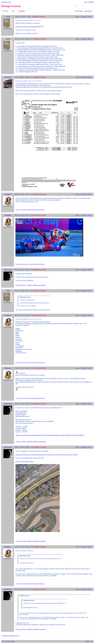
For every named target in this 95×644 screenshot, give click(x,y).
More (90, 17)
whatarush (8, 77)
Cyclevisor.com (6, 2)
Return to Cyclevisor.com (11, 636)
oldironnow (8, 270)
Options (89, 11)
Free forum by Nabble (8, 641)
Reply (77, 17)
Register (91, 2)
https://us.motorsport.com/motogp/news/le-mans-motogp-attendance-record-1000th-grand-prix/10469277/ (50, 435)
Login (86, 2)
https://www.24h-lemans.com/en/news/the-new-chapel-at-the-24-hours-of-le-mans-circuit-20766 (47, 455)
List (13, 11)
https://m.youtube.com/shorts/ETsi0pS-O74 (29, 27)
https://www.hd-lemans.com (24, 461)
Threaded (22, 11)
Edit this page (89, 641)
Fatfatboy (8, 194)
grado (8, 17)
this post (23, 551)
